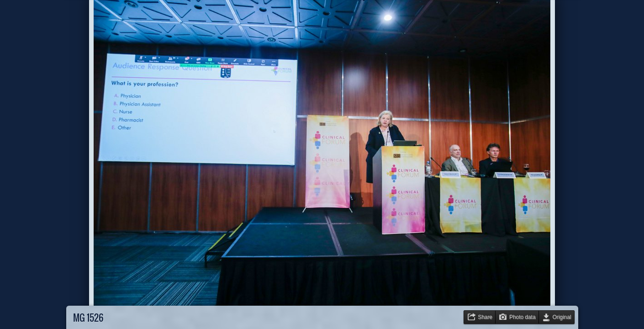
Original (562, 317)
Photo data (523, 317)
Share (485, 317)
